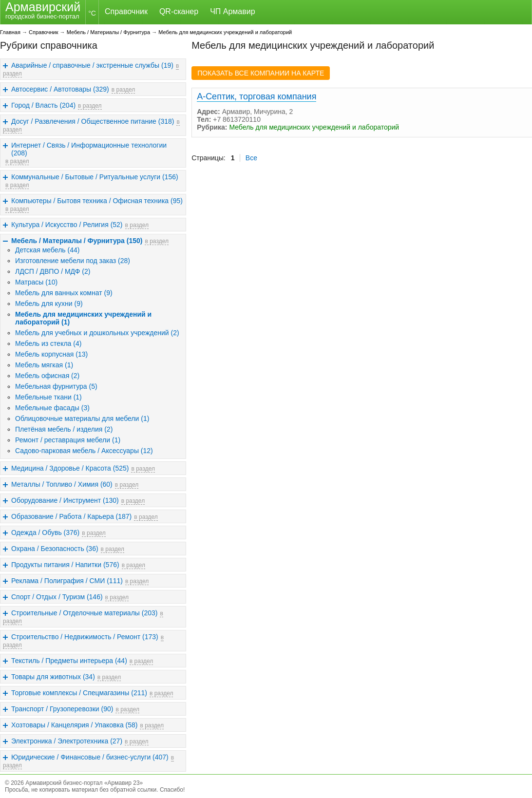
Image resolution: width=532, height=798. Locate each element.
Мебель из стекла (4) (48, 343)
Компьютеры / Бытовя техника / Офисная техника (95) (97, 201)
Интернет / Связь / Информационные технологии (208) (89, 149)
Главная (10, 32)
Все (251, 158)
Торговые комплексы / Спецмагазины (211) (79, 693)
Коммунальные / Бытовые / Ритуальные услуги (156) (95, 177)
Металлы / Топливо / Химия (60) (62, 484)
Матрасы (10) (36, 282)
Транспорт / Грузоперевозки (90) (62, 709)
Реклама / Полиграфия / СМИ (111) (67, 581)
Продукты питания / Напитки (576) (65, 565)
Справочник (126, 11)
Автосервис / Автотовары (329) (60, 89)
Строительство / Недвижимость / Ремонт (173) (85, 637)
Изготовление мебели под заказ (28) (73, 261)
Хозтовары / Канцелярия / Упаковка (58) (74, 725)
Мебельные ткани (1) (48, 397)
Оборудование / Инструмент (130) (65, 500)
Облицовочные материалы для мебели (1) (82, 418)
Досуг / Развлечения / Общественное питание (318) (93, 121)
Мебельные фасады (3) (52, 408)
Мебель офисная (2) (47, 376)
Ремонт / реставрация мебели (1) (68, 440)
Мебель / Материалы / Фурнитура (108, 32)
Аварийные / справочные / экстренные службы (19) (92, 65)
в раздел (123, 90)
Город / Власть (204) (43, 105)
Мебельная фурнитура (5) (56, 386)
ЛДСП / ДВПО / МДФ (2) (53, 271)
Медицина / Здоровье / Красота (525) (70, 468)
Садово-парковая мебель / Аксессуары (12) (84, 451)
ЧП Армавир (232, 11)
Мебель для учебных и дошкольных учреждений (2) (97, 333)
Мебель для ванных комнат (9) (64, 293)
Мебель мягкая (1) (44, 365)
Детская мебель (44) (47, 250)
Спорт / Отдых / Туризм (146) (57, 597)
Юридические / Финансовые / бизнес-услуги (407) (90, 757)
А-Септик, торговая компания (256, 96)
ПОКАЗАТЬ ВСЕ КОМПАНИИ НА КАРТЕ (261, 73)
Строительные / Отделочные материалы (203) (84, 613)
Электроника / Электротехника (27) (67, 741)
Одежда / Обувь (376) (45, 532)
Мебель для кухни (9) (49, 304)
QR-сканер (179, 11)
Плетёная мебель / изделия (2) (64, 429)
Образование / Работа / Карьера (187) (71, 516)
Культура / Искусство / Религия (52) (67, 225)
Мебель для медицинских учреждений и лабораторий (225, 32)
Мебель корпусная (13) (51, 354)
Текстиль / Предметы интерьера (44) (69, 661)
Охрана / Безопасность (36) (55, 549)
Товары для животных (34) (53, 677)
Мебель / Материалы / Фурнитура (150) (77, 241)
